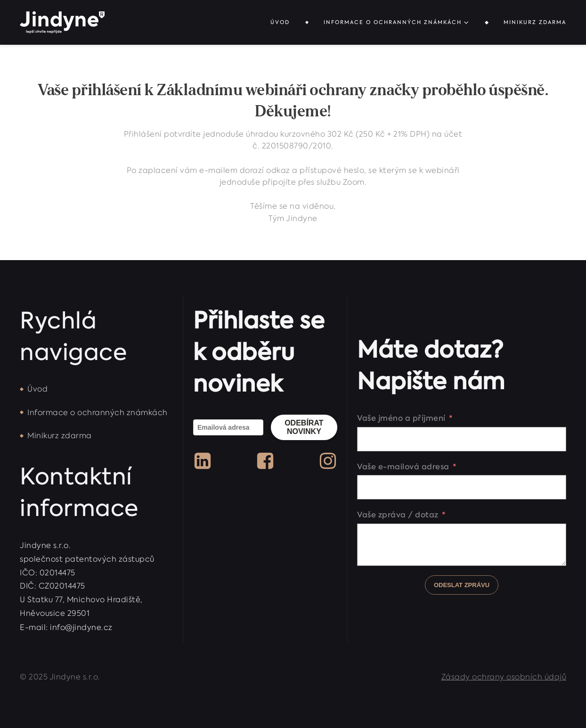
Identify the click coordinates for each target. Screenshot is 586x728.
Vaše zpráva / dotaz (398, 515)
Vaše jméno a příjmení (401, 418)
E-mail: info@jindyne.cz (66, 627)
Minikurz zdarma (535, 22)
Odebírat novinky (304, 427)
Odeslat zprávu (462, 585)
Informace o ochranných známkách (397, 22)
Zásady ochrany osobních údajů (504, 677)
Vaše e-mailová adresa (403, 466)
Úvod (280, 22)
